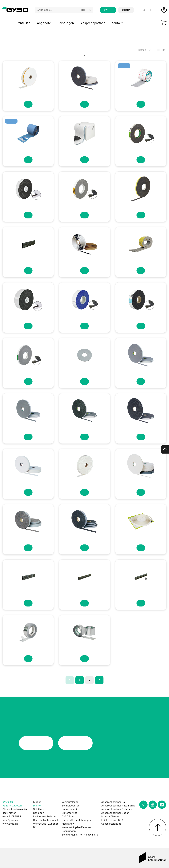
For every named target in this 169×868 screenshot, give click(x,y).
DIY (35, 827)
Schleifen (39, 813)
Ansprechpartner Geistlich (117, 809)
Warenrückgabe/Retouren (77, 827)
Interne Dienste (110, 816)
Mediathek (68, 824)
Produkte (24, 23)
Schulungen (69, 831)
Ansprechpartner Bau (114, 802)
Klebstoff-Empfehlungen (76, 820)
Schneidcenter (70, 806)
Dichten (38, 806)
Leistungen (66, 23)
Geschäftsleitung (111, 824)
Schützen (39, 809)
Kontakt (117, 23)
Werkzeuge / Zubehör (46, 824)
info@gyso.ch (10, 820)
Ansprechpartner (93, 23)
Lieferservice (70, 813)
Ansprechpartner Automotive (118, 806)
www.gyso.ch (10, 824)
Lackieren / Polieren (45, 816)
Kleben (37, 802)
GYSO (108, 10)
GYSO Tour (68, 816)
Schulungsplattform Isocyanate (80, 835)
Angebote (44, 23)
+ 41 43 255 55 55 (12, 816)
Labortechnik (70, 809)
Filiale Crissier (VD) (112, 820)
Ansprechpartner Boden (115, 813)
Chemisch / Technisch (46, 820)
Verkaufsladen (70, 802)
